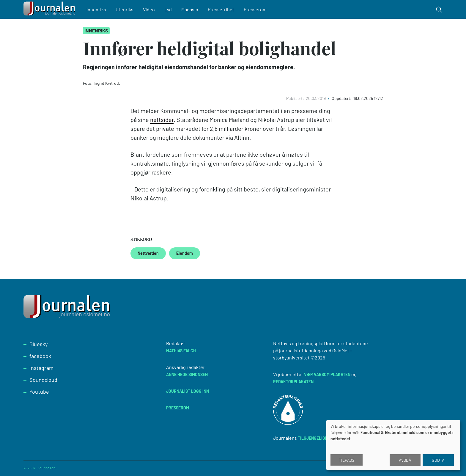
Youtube (39, 392)
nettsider (162, 120)
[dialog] (393, 445)
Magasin (190, 9)
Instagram (41, 368)
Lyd (168, 9)
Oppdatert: (342, 98)
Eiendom (185, 253)
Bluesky (38, 344)
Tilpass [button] (347, 460)
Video (149, 9)
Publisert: (296, 98)
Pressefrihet (221, 9)
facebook (40, 356)
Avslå (405, 460)
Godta (438, 460)
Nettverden (148, 253)
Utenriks (125, 9)
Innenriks (96, 9)
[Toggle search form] (439, 10)
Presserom (255, 9)
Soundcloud (43, 380)
